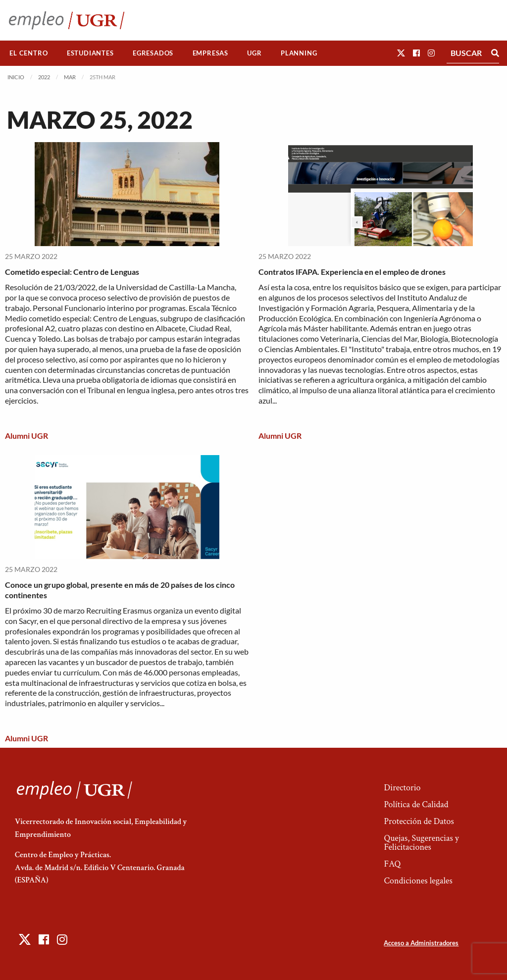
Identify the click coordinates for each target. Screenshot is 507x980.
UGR (254, 53)
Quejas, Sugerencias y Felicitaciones (421, 843)
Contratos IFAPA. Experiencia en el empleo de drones (352, 272)
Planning (299, 53)
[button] (401, 53)
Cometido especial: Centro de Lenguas (72, 272)
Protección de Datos (419, 821)
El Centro (28, 53)
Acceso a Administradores (421, 943)
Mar (70, 77)
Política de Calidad (416, 804)
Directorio (402, 788)
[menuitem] (29, 53)
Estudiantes (90, 53)
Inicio (16, 77)
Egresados (153, 53)
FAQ (392, 864)
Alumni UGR (26, 436)
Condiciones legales (418, 881)
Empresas (210, 53)
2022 (44, 77)
